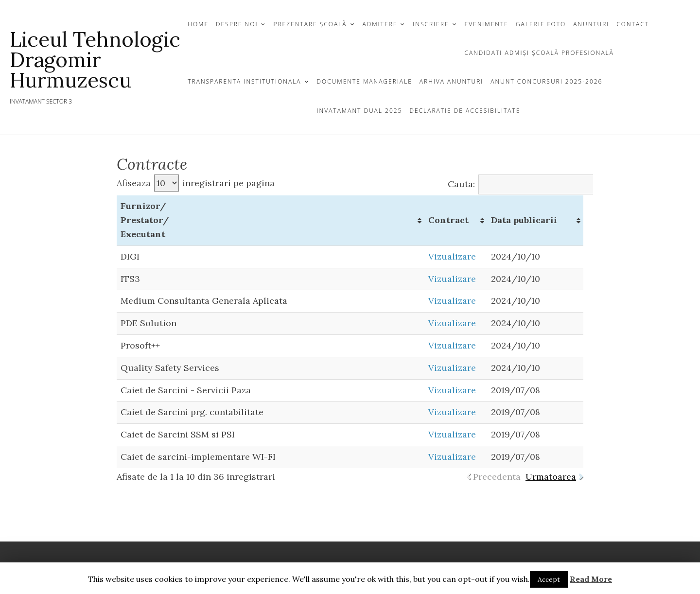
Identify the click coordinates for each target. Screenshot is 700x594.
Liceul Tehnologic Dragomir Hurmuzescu (95, 60)
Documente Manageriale (365, 81)
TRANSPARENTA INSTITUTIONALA (244, 81)
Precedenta (497, 477)
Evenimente (487, 24)
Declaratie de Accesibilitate (465, 111)
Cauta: (531, 184)
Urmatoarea (551, 477)
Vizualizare (452, 256)
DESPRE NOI (237, 24)
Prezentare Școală (310, 24)
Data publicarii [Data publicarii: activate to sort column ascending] (524, 220)
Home (198, 24)
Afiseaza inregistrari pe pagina (196, 183)
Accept (549, 579)
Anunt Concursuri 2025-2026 (546, 81)
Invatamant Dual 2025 (360, 111)
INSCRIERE (431, 24)
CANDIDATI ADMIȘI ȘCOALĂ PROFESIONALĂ (539, 53)
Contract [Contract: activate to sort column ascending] (448, 220)
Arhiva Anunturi (451, 81)
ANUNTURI (591, 24)
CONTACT (633, 24)
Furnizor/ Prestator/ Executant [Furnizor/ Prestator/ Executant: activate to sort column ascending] (145, 220)
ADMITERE (380, 24)
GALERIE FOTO (541, 24)
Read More (591, 579)
